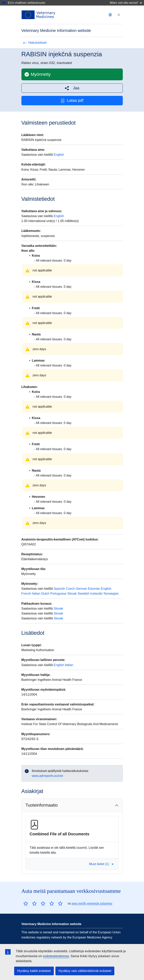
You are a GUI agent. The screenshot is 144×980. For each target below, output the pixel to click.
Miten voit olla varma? (126, 3)
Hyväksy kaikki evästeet (34, 971)
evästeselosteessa (56, 956)
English (59, 155)
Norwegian (111, 594)
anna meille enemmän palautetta (92, 903)
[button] (72, 88)
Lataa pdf (72, 100)
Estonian (94, 589)
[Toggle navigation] (119, 15)
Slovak (72, 594)
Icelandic (97, 594)
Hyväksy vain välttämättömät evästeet (85, 971)
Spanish (59, 589)
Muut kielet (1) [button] (101, 864)
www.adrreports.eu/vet (47, 776)
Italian (36, 594)
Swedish (83, 594)
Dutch (45, 594)
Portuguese (58, 594)
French (26, 594)
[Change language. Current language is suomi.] (110, 15)
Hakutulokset (35, 43)
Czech (70, 589)
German (81, 589)
